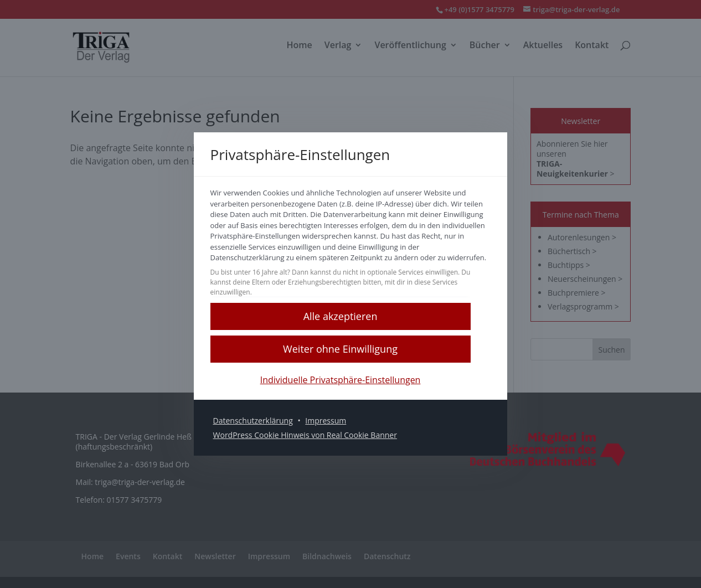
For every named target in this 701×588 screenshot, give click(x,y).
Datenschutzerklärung (263, 426)
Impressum (336, 426)
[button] (350, 321)
